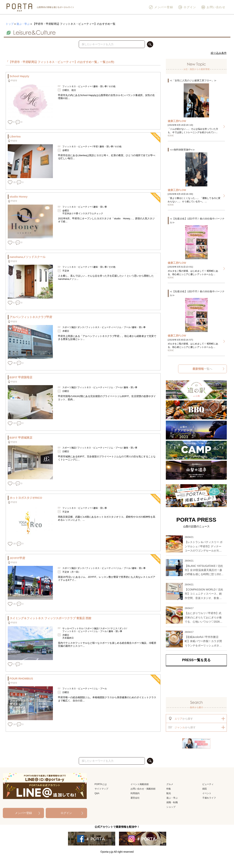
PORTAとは (101, 784)
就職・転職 (172, 802)
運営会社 (135, 798)
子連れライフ (209, 798)
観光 (169, 793)
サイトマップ (101, 789)
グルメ (170, 784)
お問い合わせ (213, 7)
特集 (169, 789)
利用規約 (135, 793)
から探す (180, 719)
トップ (10, 24)
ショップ (171, 807)
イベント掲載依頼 (140, 784)
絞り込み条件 (219, 53)
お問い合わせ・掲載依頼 (143, 789)
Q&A (97, 793)
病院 (205, 789)
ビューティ (208, 784)
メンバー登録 (161, 7)
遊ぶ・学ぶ (23, 24)
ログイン (187, 7)
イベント (207, 793)
